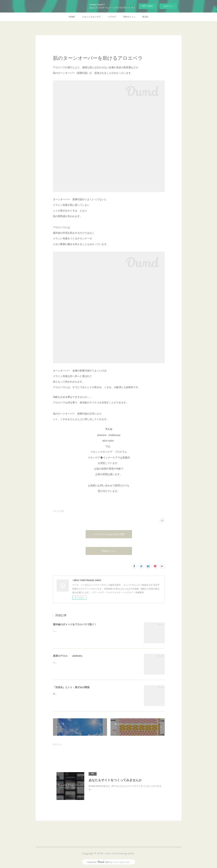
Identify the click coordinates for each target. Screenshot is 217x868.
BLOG (145, 17)
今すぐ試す (147, 6)
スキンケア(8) (58, 511)
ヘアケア (112, 17)
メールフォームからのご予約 (109, 534)
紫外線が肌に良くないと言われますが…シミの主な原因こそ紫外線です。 (87, 694)
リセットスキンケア (91, 17)
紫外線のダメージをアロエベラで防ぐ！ (75, 624)
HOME (72, 17)
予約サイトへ (129, 17)
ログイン (168, 6)
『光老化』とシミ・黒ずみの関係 (71, 687)
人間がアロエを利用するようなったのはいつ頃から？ (78, 662)
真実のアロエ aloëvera (68, 656)
